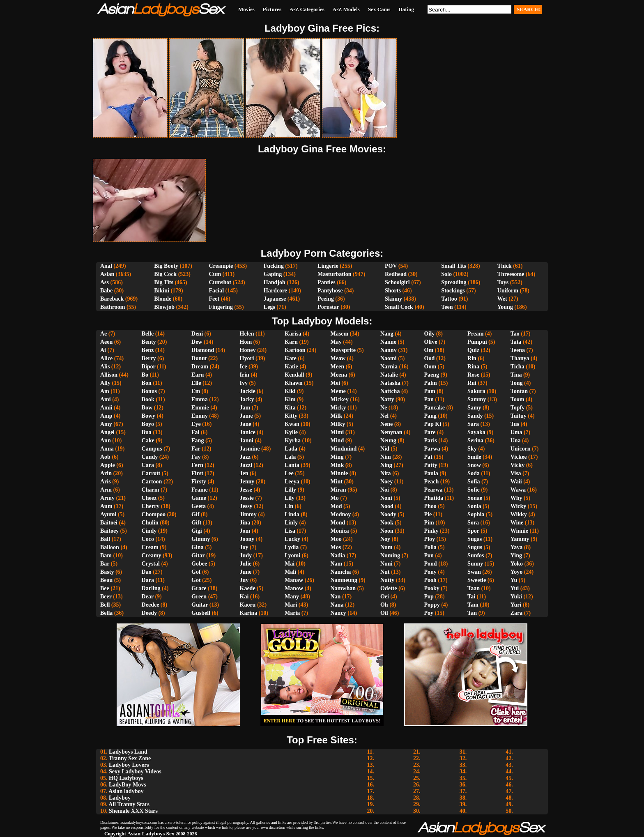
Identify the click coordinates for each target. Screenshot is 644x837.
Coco (148, 539)
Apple (108, 465)
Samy (474, 408)
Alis (105, 367)
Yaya (517, 547)
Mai (290, 564)
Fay (196, 457)
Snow (474, 465)
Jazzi (246, 465)
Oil (384, 613)
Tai (471, 597)
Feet (214, 299)
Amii (106, 408)
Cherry (151, 506)
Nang (387, 334)
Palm (431, 383)
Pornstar (328, 307)
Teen (447, 307)
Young (505, 307)
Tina (516, 375)
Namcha (341, 572)
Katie (291, 367)
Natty (387, 399)
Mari (291, 605)
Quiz (473, 350)
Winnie (519, 531)
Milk (337, 416)
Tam (473, 605)
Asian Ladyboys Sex (151, 834)
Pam (430, 391)
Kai (244, 597)
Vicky (517, 465)
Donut (199, 358)
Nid (385, 449)
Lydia (292, 547)
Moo (336, 539)
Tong (517, 383)
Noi (385, 490)
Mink (337, 465)
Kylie (291, 432)
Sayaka (476, 432)
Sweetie (477, 580)
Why (516, 498)
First (197, 473)
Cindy (149, 531)
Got (196, 580)
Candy (150, 457)
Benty (149, 342)
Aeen (106, 342)
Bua (147, 432)
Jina (245, 523)
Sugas (475, 539)
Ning (386, 465)
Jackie (248, 391)
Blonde (163, 299)
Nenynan (391, 432)
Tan (472, 613)
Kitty (291, 416)
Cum (215, 274)
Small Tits (454, 266)
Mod (336, 506)
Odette (389, 588)
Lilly (290, 490)
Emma (200, 399)
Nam (337, 564)
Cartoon (152, 482)
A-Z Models (346, 9)
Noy (385, 539)
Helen (247, 334)
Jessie (247, 498)
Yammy (520, 539)
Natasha (390, 383)
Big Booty (166, 266)
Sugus (475, 547)
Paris (431, 440)
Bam (106, 555)
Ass (105, 282)
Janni (247, 440)
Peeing (326, 299)
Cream (150, 547)
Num (386, 547)
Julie (246, 564)
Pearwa (434, 490)
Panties (327, 282)
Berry (149, 358)
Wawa (518, 490)
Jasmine (250, 449)
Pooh (430, 580)
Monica (340, 531)
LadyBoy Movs (128, 785)
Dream (200, 367)
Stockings (453, 291)
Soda (474, 473)
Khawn (294, 383)
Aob (105, 457)
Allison (109, 375)
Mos (336, 547)
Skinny (393, 299)
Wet (502, 299)
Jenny (247, 482)
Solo (446, 274)
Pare (430, 432)
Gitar (198, 555)
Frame (200, 490)
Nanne (388, 342)
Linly (291, 523)
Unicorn (521, 449)
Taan (474, 588)
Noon (387, 531)
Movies (246, 9)
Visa (516, 473)
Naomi (389, 358)
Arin (106, 473)
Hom (246, 342)
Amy (106, 424)
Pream (475, 334)
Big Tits (164, 282)
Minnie (339, 473)
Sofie (474, 490)
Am (105, 391)
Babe (106, 291)
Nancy (338, 613)
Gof (196, 572)
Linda (292, 514)
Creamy (152, 555)
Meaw (338, 358)
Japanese (275, 299)
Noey (386, 482)
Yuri (516, 605)
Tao (515, 334)
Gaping (273, 274)
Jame (246, 416)
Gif (195, 514)
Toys (503, 282)
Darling (151, 588)
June (246, 572)
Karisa (293, 334)
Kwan (292, 424)
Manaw (294, 580)
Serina (475, 440)
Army (107, 498)
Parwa (432, 449)
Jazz (245, 457)
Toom (517, 399)
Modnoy (341, 514)
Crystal (151, 564)
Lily (290, 498)
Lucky (292, 539)
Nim (386, 457)
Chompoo (154, 514)
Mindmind (344, 449)
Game (199, 498)
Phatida (434, 498)
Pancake (435, 408)
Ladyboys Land (128, 752)
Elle (196, 383)
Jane (246, 424)
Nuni (386, 564)
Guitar (200, 605)
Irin (245, 375)
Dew (197, 342)
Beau (106, 580)
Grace (199, 588)
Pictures (272, 9)
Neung (388, 440)
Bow (147, 408)
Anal (106, 266)
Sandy (475, 416)
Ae (103, 334)
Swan (474, 572)
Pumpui (477, 342)
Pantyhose (330, 291)
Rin (472, 358)
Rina (473, 367)
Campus (152, 449)
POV (391, 266)
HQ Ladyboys (126, 778)
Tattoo (449, 299)
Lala (290, 457)
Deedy (149, 613)
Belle (148, 334)
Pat (428, 457)
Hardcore (275, 291)
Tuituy (519, 416)
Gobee (199, 564)
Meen (337, 367)
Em (196, 391)
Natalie (389, 375)
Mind (337, 440)
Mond (338, 523)
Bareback (112, 299)
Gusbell (201, 613)
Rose (473, 375)
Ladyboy (120, 798)
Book (148, 399)
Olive (431, 342)
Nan (336, 597)
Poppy (432, 605)
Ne (384, 408)
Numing (390, 555)
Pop (429, 597)
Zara (517, 613)
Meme (338, 391)
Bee (105, 588)
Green (199, 597)
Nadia (338, 555)
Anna (107, 449)
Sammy (477, 399)
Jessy (246, 506)
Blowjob (164, 307)
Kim (290, 399)
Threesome (511, 274)
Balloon (110, 547)
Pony (430, 572)
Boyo (148, 424)
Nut (385, 572)
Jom (245, 531)
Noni (386, 498)
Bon (147, 383)
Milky (338, 424)
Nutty (387, 580)
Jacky (247, 399)
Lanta (292, 465)
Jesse (246, 490)
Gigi (197, 531)
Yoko (517, 564)
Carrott (151, 473)
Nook (387, 523)
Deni (197, 334)
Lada (291, 449)
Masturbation (334, 274)
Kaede (248, 588)
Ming (337, 457)
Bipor (149, 367)
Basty (107, 572)
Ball (105, 539)
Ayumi (108, 514)
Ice (244, 367)
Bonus (149, 391)
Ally (105, 383)
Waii (516, 482)
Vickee (519, 457)
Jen (244, 473)
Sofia (474, 482)
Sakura (476, 391)
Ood (430, 358)
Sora (473, 523)
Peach (432, 482)
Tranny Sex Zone (130, 758)
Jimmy (248, 514)
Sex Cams (379, 9)
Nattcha (390, 391)
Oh (384, 605)
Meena (339, 375)
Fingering (221, 307)
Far (196, 449)
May (336, 342)
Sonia (474, 506)
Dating (406, 9)
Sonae (475, 498)
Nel (384, 416)
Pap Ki (433, 424)
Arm (106, 490)
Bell (105, 605)
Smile (474, 457)
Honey (248, 350)
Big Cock (165, 274)
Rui (472, 383)
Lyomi (292, 555)
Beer (106, 597)
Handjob (275, 282)
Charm (151, 490)
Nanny (389, 350)
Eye (196, 424)
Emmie (200, 408)
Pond (431, 564)
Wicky (519, 506)
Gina (198, 547)
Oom (430, 367)
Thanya (520, 358)
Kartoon (295, 350)
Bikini (162, 291)
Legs (269, 307)
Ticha (517, 367)
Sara (473, 424)
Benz (148, 350)
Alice (106, 358)
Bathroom (113, 307)
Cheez (149, 498)
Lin (289, 506)
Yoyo (517, 572)
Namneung (344, 580)
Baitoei (109, 523)
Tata (516, 342)
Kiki (290, 391)
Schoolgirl (397, 282)
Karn (291, 342)
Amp (106, 416)
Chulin (150, 523)
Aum (106, 506)
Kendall (294, 375)
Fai (195, 432)
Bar (105, 564)
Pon (429, 555)
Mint (337, 482)
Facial (216, 291)
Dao (147, 572)
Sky (472, 449)
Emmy (200, 416)
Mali (290, 572)
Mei (335, 383)
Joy (244, 547)
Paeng (432, 375)
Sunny (475, 564)
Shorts (393, 291)
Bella (106, 613)
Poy (429, 613)
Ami (106, 399)
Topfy (518, 408)
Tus (515, 424)
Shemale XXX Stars (133, 811)
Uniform (508, 291)
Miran (338, 490)
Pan (429, 399)
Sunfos (476, 555)
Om (429, 350)
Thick (505, 266)
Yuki (516, 597)
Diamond (203, 350)
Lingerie (328, 266)
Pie (428, 514)
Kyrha (293, 440)
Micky (338, 408)
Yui (515, 588)
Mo (335, 498)
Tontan (519, 391)
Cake (148, 440)
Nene (386, 424)
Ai (103, 350)
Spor (473, 531)
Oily (430, 334)
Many (292, 597)
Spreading (454, 282)
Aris (106, 482)
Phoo (430, 506)
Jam (245, 408)
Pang (430, 416)
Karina (249, 613)
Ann (106, 440)
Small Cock (399, 307)
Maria (292, 613)
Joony (247, 539)
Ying (516, 555)
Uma (516, 432)
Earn (198, 375)
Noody (388, 514)
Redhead (396, 274)
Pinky (431, 531)
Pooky (432, 588)
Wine (517, 523)
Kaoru (248, 605)
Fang (198, 440)
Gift (196, 523)
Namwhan (343, 588)
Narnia (389, 367)
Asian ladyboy (126, 791)
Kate (291, 358)
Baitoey (109, 531)
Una (516, 440)
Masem (340, 334)
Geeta (199, 506)
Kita (290, 408)
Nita (386, 473)
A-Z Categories (307, 9)
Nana (337, 605)
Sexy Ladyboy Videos (135, 771)
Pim (429, 523)
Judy (246, 555)
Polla (430, 547)
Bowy (148, 416)
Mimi (337, 432)
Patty (431, 465)
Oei (385, 597)
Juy (244, 580)
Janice (248, 432)
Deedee (151, 605)
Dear (148, 597)
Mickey (340, 399)
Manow (294, 588)
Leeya (292, 482)
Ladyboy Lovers (129, 765)
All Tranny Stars (129, 804)
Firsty (199, 482)
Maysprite (343, 350)
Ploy (430, 539)
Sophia (476, 514)
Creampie (221, 266)
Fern (197, 465)
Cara (148, 465)
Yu (514, 580)
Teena (518, 350)
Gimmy (201, 539)
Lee (289, 473)
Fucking (274, 266)
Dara (148, 580)
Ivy (244, 383)
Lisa (290, 531)
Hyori (247, 358)
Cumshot (220, 282)
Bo (145, 375)
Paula (431, 473)
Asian (107, 274)
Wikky (519, 514)
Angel (107, 432)
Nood (387, 506)
